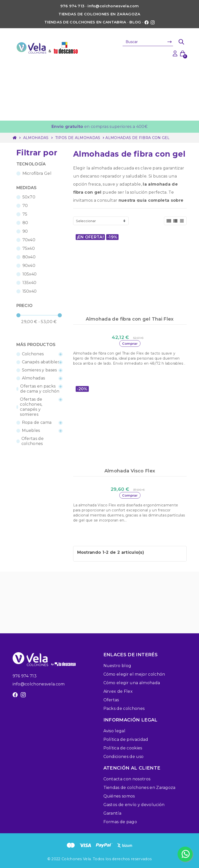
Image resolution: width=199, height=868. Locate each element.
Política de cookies (123, 748)
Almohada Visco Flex (130, 471)
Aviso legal (115, 731)
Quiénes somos (119, 796)
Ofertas (111, 700)
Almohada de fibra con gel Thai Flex (130, 319)
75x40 (29, 248)
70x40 (29, 240)
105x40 (30, 274)
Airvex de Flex (118, 691)
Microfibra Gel (37, 173)
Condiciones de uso (124, 757)
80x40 (29, 257)
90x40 (29, 266)
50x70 (29, 197)
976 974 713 (25, 676)
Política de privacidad (126, 739)
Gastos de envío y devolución (134, 805)
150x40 (30, 291)
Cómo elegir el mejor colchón (134, 674)
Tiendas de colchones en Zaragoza (99, 14)
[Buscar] (148, 42)
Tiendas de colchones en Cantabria (85, 22)
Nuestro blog (117, 666)
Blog (135, 22)
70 (25, 206)
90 (25, 231)
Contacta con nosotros (127, 779)
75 (25, 214)
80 (25, 223)
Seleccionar (86, 221)
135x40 (30, 283)
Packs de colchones (124, 708)
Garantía (112, 813)
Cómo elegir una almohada (132, 683)
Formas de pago (120, 822)
